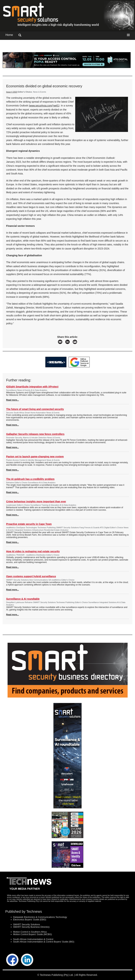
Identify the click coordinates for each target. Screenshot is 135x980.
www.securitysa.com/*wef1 (44, 106)
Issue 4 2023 (12, 92)
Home (9, 35)
